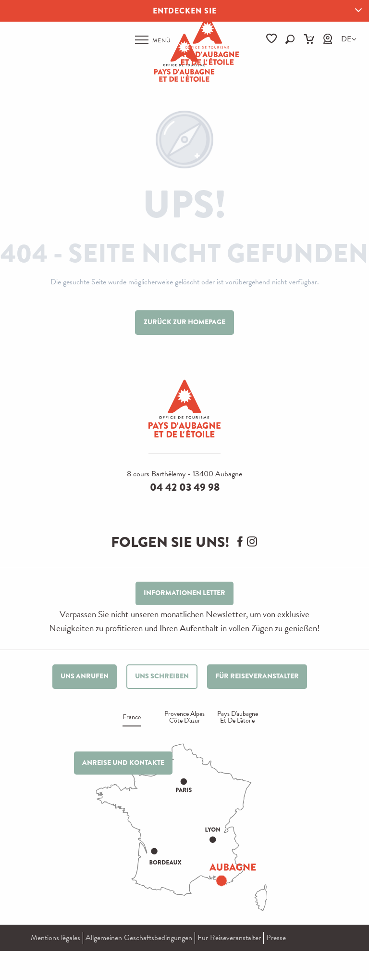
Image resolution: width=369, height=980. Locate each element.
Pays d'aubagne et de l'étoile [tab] (238, 718)
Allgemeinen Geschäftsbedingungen (139, 938)
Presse (276, 938)
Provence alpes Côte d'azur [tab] (184, 718)
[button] (290, 39)
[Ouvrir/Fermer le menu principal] (153, 40)
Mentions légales (55, 938)
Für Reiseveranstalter (229, 938)
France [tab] (132, 718)
